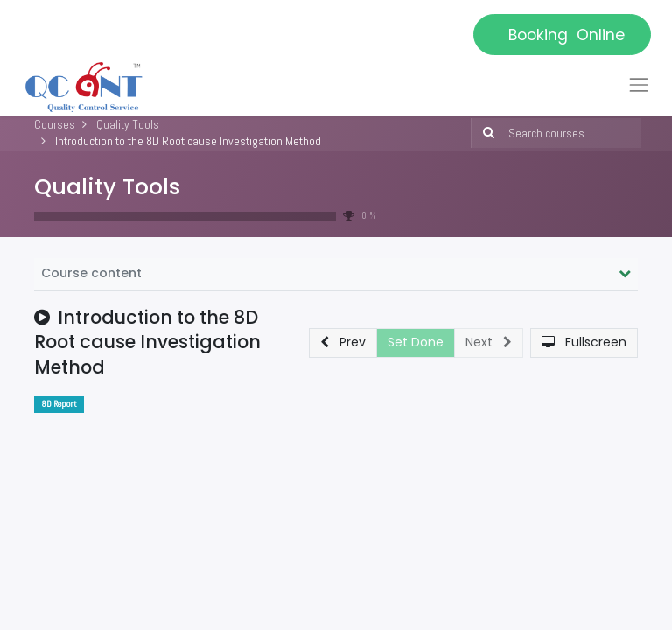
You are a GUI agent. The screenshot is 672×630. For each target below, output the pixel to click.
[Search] (485, 133)
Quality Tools (107, 186)
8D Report (59, 404)
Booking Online (562, 35)
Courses (55, 124)
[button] (343, 343)
